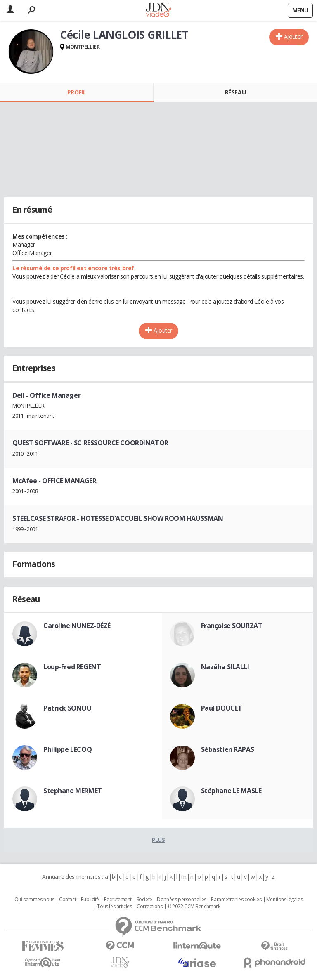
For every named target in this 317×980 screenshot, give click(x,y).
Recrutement (118, 900)
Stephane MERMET (73, 791)
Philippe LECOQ (67, 749)
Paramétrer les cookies (236, 900)
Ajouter (293, 37)
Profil (77, 92)
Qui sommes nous (34, 900)
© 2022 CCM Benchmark (194, 907)
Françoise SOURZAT (232, 626)
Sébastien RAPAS (228, 749)
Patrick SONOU (67, 708)
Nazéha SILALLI (225, 667)
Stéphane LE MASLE (231, 791)
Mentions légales (284, 900)
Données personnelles (182, 900)
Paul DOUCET (222, 708)
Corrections (149, 907)
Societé (144, 900)
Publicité (90, 900)
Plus (158, 840)
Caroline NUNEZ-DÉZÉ (77, 626)
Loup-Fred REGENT (72, 667)
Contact (67, 900)
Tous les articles (114, 907)
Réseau (235, 92)
